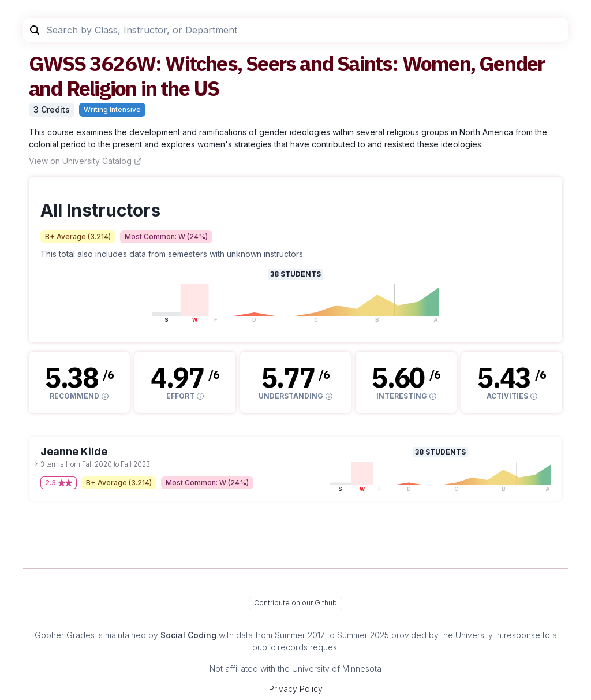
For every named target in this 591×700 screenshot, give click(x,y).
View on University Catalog (85, 161)
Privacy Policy (296, 689)
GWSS (57, 63)
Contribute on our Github (295, 603)
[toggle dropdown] (36, 464)
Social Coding (188, 635)
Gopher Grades (65, 635)
